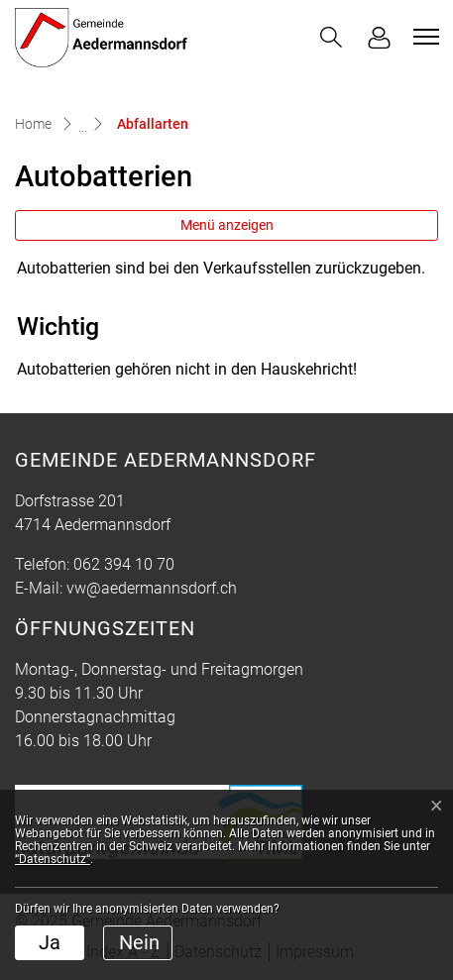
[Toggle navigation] (423, 37)
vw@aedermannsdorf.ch (152, 588)
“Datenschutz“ (53, 859)
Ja (50, 942)
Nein (139, 942)
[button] (331, 37)
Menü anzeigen (227, 225)
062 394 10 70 (124, 564)
